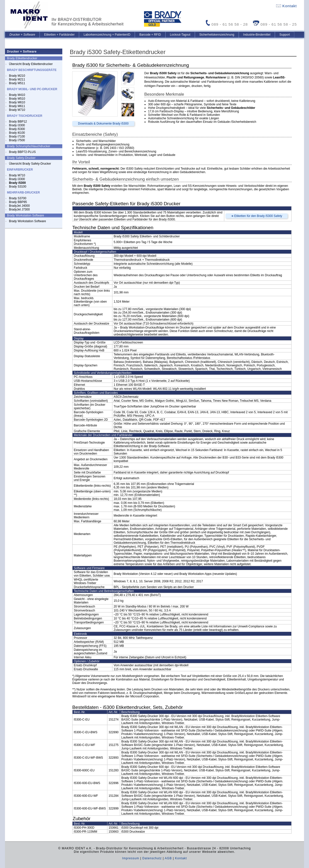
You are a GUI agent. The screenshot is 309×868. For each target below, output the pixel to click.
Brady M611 (17, 106)
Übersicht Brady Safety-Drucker (30, 164)
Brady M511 (17, 83)
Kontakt (286, 6)
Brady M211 (17, 79)
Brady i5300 (17, 129)
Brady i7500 (17, 140)
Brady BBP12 (18, 122)
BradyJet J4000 (19, 206)
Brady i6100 (17, 133)
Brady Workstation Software (28, 221)
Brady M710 (17, 110)
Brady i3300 (17, 125)
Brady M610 (17, 102)
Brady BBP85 (18, 202)
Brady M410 (17, 95)
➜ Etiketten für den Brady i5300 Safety (257, 216)
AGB (168, 858)
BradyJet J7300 (19, 209)
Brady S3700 (18, 198)
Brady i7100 (17, 136)
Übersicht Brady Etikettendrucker (31, 64)
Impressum (131, 858)
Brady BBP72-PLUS (22, 152)
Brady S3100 (18, 187)
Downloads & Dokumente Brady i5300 (103, 124)
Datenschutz (152, 858)
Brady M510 (17, 99)
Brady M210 (17, 76)
